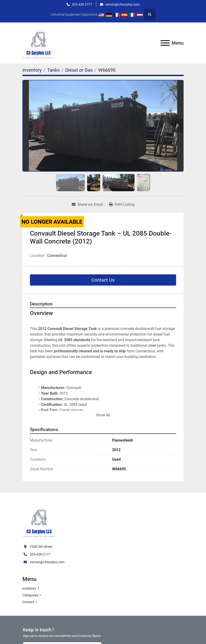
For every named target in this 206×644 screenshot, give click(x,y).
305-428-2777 (82, 4)
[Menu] (165, 43)
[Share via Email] (87, 205)
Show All (103, 415)
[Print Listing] (122, 205)
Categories (30, 595)
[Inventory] (32, 70)
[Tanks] (53, 70)
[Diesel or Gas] (79, 70)
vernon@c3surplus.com (122, 4)
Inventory (29, 588)
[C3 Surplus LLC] (39, 521)
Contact (28, 602)
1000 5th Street (41, 547)
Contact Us (103, 280)
